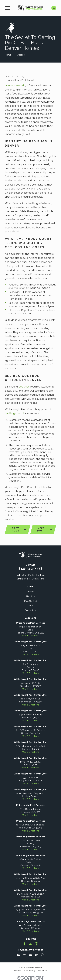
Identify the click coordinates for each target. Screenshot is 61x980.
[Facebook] (25, 944)
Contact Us (30, 610)
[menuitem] (17, 971)
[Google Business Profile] (31, 944)
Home (30, 591)
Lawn (30, 606)
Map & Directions (30, 636)
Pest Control (30, 601)
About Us (30, 596)
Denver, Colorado (15, 85)
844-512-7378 (30, 569)
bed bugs (24, 387)
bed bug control (14, 413)
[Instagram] (36, 944)
